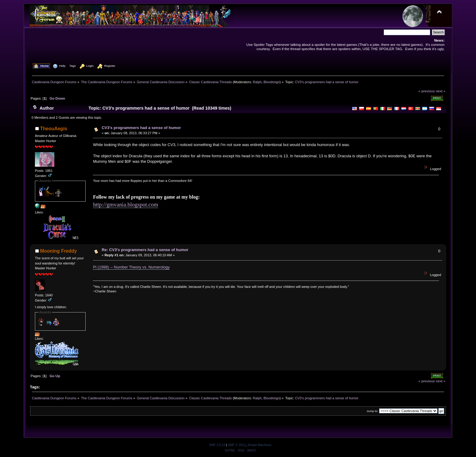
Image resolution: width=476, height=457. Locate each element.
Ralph (257, 82)
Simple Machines (259, 445)
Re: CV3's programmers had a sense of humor (145, 250)
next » (440, 91)
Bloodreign (272, 82)
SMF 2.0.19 (217, 445)
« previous (427, 91)
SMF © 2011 (237, 445)
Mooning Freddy (58, 251)
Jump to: (372, 411)
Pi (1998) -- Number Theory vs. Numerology (131, 267)
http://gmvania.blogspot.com (126, 205)
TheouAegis (54, 129)
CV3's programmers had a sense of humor (141, 128)
